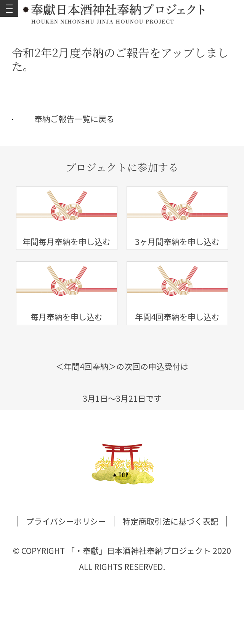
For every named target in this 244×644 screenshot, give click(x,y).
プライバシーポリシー (66, 521)
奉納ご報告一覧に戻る (63, 119)
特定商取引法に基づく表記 (170, 521)
